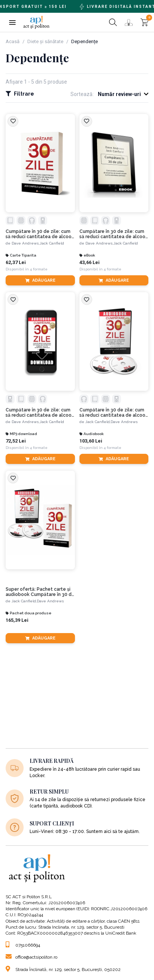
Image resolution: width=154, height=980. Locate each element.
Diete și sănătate (45, 41)
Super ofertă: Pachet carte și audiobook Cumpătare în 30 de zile (40, 592)
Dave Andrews (124, 422)
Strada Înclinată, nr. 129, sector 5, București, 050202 (63, 969)
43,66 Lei (90, 262)
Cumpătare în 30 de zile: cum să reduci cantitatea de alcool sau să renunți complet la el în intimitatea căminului (39, 234)
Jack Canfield (52, 243)
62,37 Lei (16, 262)
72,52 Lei (16, 441)
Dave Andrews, (26, 243)
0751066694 (23, 945)
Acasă (13, 41)
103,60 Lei (91, 441)
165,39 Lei (17, 620)
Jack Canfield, (98, 422)
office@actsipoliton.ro (31, 957)
